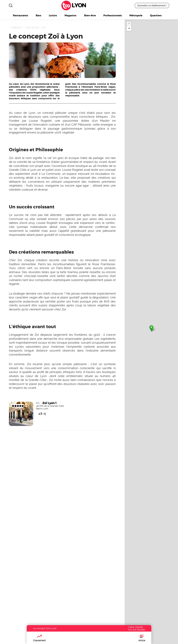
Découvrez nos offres (138, 612)
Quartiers (156, 15)
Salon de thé (32, 27)
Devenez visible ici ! (16, 495)
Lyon (79, 5)
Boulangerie (75, 593)
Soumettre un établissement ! (152, 5)
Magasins (70, 15)
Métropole (136, 15)
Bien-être (90, 15)
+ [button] (129, 24)
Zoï (44, 27)
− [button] (129, 29)
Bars (39, 15)
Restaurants (21, 15)
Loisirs (53, 15)
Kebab (70, 596)
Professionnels (113, 15)
